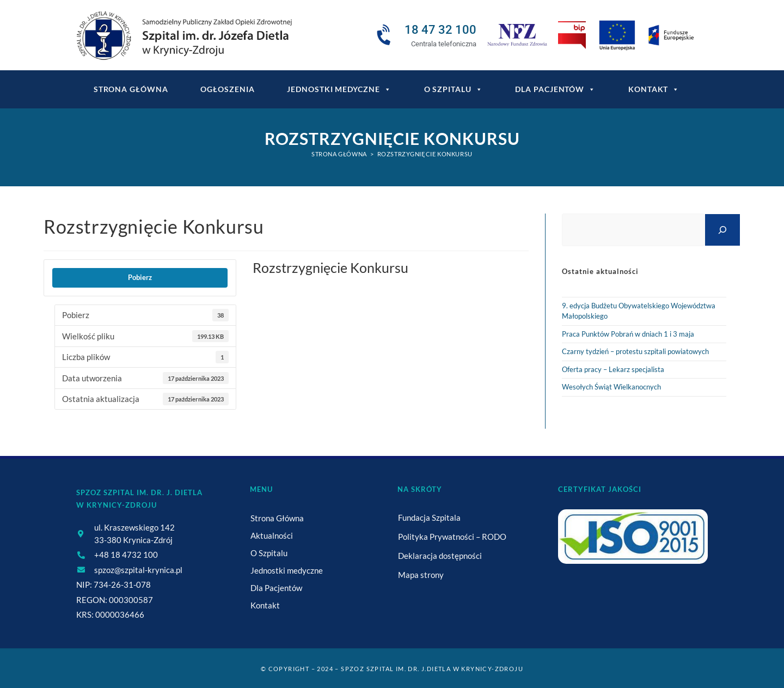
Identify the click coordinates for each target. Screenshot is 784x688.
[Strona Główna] (339, 154)
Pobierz (140, 277)
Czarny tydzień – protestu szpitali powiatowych (635, 351)
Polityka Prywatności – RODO (452, 537)
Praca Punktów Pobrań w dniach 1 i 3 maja (628, 334)
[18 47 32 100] (385, 35)
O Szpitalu (454, 89)
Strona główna (131, 89)
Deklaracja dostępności (440, 556)
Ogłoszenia (227, 89)
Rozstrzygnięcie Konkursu (425, 154)
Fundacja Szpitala (429, 517)
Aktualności (272, 535)
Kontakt (654, 89)
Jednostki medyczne (339, 89)
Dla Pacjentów (555, 89)
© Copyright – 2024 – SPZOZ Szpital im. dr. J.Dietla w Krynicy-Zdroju (392, 669)
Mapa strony (421, 575)
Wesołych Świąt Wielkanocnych (611, 387)
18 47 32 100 (440, 30)
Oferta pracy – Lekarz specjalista (613, 369)
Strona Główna (277, 518)
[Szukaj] (722, 230)
